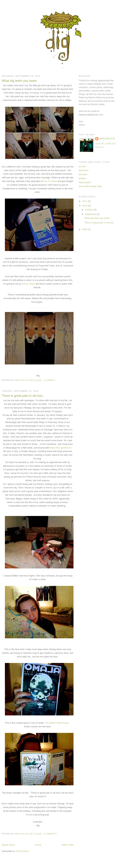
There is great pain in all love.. (23, 396)
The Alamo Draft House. (58, 723)
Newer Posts (8, 845)
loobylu (82, 178)
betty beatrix (85, 182)
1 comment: (50, 380)
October (89, 210)
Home (38, 845)
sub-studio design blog (90, 186)
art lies (82, 166)
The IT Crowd (50, 181)
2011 (85, 201)
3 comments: (50, 834)
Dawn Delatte (107, 139)
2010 (85, 206)
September (91, 214)
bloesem (83, 174)
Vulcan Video (28, 284)
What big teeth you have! (19, 81)
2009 (85, 229)
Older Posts (68, 845)
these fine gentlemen (61, 448)
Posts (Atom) (22, 851)
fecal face (84, 170)
